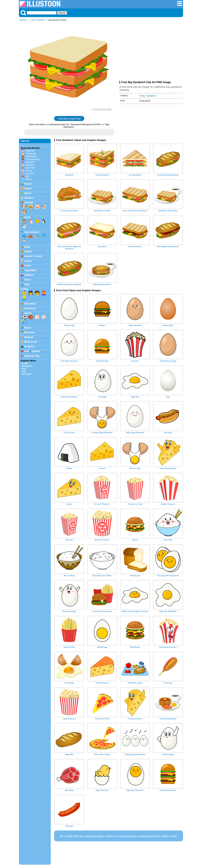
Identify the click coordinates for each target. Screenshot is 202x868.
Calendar (30, 151)
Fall (27, 176)
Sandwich (41, 20)
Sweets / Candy (33, 256)
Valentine (30, 162)
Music (28, 328)
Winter (29, 179)
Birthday (30, 165)
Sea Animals (31, 232)
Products (29, 347)
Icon (27, 351)
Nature (28, 184)
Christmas (31, 153)
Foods (28, 252)
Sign (24, 371)
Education (30, 304)
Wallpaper (27, 366)
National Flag (32, 356)
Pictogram (27, 374)
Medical (29, 337)
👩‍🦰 (44, 293)
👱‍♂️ (24, 298)
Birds (27, 217)
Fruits (28, 266)
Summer (30, 173)
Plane (27, 280)
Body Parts (31, 342)
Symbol (36, 351)
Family (24, 289)
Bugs (27, 247)
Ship (27, 284)
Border (25, 363)
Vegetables (31, 270)
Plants (28, 193)
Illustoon (23, 20)
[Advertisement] (151, 52)
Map (24, 369)
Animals (29, 203)
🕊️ (24, 226)
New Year (30, 168)
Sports (28, 313)
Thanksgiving (32, 159)
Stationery (30, 308)
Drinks (28, 261)
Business (30, 332)
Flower (28, 189)
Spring (29, 171)
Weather (29, 198)
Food (33, 20)
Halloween (31, 156)
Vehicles (29, 275)
